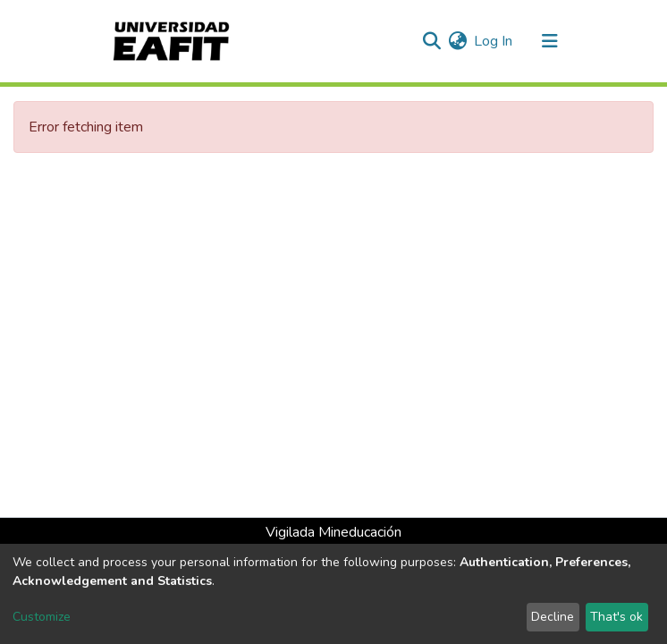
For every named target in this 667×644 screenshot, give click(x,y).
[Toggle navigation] (550, 41)
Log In (494, 41)
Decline (553, 617)
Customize (42, 617)
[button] (457, 41)
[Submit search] (431, 41)
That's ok (616, 617)
